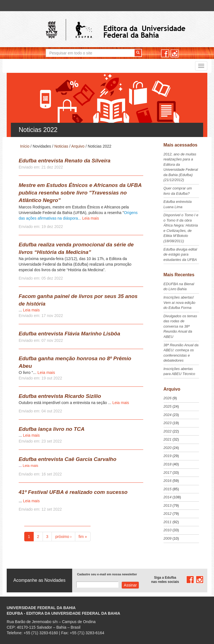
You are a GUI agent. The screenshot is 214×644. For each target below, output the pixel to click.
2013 (168, 505)
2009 (168, 538)
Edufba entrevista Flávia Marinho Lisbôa (69, 334)
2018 (168, 464)
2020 (168, 448)
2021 (168, 439)
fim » (83, 537)
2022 (168, 431)
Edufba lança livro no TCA (52, 429)
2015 (168, 489)
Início (25, 146)
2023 (168, 423)
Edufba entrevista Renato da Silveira (65, 161)
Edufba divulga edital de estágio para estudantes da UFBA (180, 254)
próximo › (63, 537)
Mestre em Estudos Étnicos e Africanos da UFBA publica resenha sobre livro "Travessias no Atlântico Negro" (80, 193)
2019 (168, 456)
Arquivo (78, 146)
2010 (168, 530)
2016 (168, 481)
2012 (168, 514)
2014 (168, 497)
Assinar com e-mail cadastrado (130, 585)
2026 (168, 398)
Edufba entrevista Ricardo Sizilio (60, 396)
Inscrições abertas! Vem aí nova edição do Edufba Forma (179, 302)
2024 (168, 415)
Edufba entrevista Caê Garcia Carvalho (68, 459)
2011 (168, 522)
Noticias (61, 146)
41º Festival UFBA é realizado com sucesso (73, 492)
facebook (165, 53)
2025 (168, 406)
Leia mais (91, 218)
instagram (175, 53)
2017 (168, 473)
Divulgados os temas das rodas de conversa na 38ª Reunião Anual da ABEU (180, 326)
